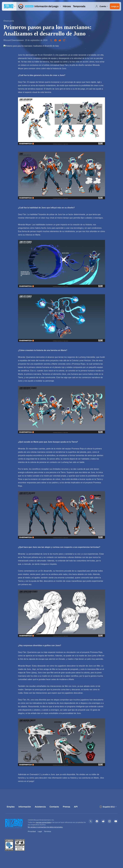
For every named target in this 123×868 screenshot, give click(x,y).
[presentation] (9, 6)
